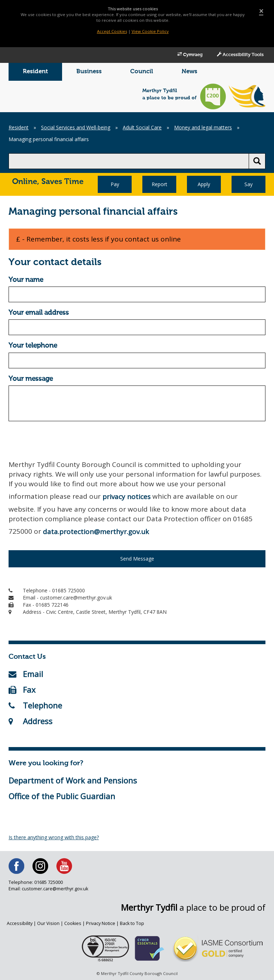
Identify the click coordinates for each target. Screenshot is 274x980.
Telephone (35, 705)
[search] (129, 161)
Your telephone (33, 346)
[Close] (261, 11)
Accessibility (20, 923)
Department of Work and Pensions (73, 780)
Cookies (73, 923)
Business (89, 72)
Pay (115, 184)
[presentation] (63, 441)
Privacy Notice (101, 923)
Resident (35, 72)
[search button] (257, 161)
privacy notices (126, 497)
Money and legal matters (203, 127)
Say (248, 184)
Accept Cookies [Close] (112, 31)
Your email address (39, 313)
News (189, 72)
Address (31, 721)
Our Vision (48, 923)
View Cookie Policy (150, 31)
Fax (22, 690)
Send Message (137, 559)
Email (26, 674)
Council (142, 72)
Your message (31, 379)
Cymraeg (190, 55)
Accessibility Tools (240, 55)
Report (159, 184)
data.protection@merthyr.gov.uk (96, 532)
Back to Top (132, 923)
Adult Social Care (142, 127)
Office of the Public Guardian (62, 796)
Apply (204, 184)
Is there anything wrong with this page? (54, 837)
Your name (26, 280)
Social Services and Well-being (76, 127)
